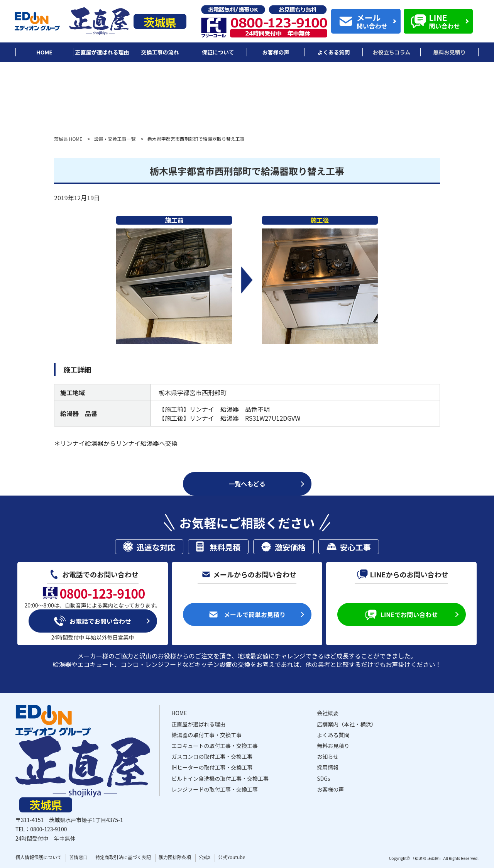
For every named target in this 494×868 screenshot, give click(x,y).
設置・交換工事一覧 (115, 139)
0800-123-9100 (48, 829)
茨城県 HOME (68, 139)
